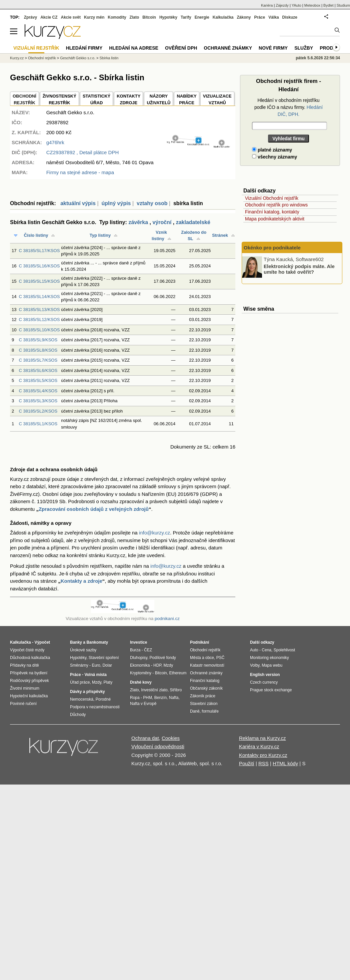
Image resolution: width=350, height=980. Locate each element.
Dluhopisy (139, 658)
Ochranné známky (228, 48)
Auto (254, 650)
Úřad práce (80, 682)
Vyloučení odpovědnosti (158, 746)
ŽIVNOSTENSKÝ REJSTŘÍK (59, 99)
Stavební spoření (104, 658)
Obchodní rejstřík (42, 58)
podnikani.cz (167, 619)
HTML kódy (285, 763)
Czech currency (264, 682)
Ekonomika (140, 665)
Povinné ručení (23, 704)
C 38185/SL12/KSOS (39, 320)
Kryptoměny (141, 673)
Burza (135, 650)
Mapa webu (272, 665)
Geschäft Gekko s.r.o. (78, 58)
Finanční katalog (205, 681)
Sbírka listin (109, 58)
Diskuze (290, 17)
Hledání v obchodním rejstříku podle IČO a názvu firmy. (288, 107)
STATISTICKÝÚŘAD (96, 99)
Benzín (160, 698)
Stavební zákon (204, 704)
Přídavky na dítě (24, 665)
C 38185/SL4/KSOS (38, 391)
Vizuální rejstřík (36, 48)
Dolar (107, 665)
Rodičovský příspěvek (29, 681)
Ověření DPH (181, 48)
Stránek (220, 235)
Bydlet (328, 5)
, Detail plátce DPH (83, 152)
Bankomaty (97, 642)
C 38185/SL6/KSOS (38, 370)
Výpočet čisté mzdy (27, 650)
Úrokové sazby (83, 650)
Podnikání (199, 642)
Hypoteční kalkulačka (29, 696)
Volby (255, 665)
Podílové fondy (162, 658)
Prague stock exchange (271, 690)
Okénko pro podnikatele (272, 248)
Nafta (174, 698)
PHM (147, 698)
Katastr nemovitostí (207, 665)
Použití (247, 763)
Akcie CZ (49, 17)
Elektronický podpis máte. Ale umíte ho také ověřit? (299, 269)
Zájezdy (282, 5)
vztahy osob (152, 203)
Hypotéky (168, 17)
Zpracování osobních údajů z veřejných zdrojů (94, 509)
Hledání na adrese (134, 48)
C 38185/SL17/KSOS (39, 251)
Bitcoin (149, 17)
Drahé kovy (141, 682)
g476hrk (55, 142)
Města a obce (202, 658)
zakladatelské (193, 222)
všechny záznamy (274, 157)
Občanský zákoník (206, 688)
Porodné (103, 699)
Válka (273, 17)
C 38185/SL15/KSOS (39, 281)
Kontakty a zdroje (81, 581)
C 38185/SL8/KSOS (38, 350)
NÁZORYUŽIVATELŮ (158, 99)
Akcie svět (71, 17)
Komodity (117, 17)
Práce (260, 17)
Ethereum (178, 673)
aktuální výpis (78, 203)
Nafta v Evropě (143, 704)
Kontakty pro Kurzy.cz (263, 755)
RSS (263, 763)
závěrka (138, 222)
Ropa (135, 698)
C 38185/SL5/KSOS (38, 380)
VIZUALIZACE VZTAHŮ (217, 99)
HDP (157, 665)
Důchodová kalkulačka (30, 658)
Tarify (186, 17)
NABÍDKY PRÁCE (186, 99)
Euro (96, 665)
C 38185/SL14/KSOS (39, 297)
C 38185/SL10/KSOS (39, 330)
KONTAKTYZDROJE (128, 99)
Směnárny (79, 665)
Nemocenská (82, 699)
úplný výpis (116, 203)
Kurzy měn (94, 17)
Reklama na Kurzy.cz (262, 738)
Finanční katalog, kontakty (272, 212)
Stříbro (176, 690)
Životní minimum (25, 688)
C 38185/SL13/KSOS (39, 310)
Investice (138, 642)
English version (265, 675)
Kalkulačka (223, 17)
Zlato (134, 17)
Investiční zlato (154, 690)
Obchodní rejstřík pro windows (276, 205)
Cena (266, 650)
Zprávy (30, 17)
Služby (304, 48)
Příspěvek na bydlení (29, 673)
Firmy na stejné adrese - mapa (80, 172)
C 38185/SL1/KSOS (38, 424)
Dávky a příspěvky (87, 692)
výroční (162, 222)
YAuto (296, 5)
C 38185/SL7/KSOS (38, 360)
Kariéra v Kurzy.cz (259, 746)
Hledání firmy (84, 48)
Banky (76, 642)
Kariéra (267, 5)
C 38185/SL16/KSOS (39, 266)
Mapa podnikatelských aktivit (275, 219)
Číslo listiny (36, 235)
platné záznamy (272, 150)
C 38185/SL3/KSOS (38, 401)
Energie (202, 17)
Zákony (244, 17)
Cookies (171, 738)
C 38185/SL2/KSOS (38, 411)
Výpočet (42, 642)
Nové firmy (273, 48)
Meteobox (312, 5)
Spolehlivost (284, 650)
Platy (108, 682)
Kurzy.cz (17, 58)
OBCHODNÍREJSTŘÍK (24, 99)
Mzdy (97, 682)
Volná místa (95, 675)
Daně (195, 711)
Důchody (78, 715)
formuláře (210, 711)
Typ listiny (100, 235)
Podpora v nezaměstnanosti (95, 707)
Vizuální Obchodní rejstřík (272, 198)
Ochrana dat (145, 738)
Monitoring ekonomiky (269, 658)
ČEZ (148, 650)
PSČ (220, 658)
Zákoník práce (203, 696)
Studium (343, 5)
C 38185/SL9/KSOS (38, 340)
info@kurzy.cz (154, 533)
